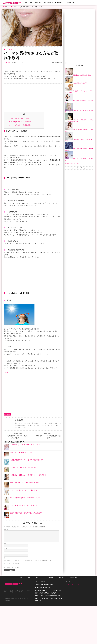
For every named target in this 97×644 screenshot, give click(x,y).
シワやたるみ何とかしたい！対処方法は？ (24, 509)
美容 (26, 3)
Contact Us (81, 604)
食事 (31, 3)
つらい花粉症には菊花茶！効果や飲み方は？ (25, 517)
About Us (68, 604)
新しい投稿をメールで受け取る (11, 586)
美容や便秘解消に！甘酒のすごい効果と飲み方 (26, 532)
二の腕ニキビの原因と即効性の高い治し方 (24, 486)
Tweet (7, 67)
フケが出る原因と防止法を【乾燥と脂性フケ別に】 (17, 456)
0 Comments (58, 63)
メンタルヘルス (70, 3)
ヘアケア (10, 7)
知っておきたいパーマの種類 (19, 118)
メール (6, 567)
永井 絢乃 (8, 63)
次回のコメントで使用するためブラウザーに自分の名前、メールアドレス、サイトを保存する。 (28, 579)
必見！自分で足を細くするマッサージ (23, 471)
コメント (6, 549)
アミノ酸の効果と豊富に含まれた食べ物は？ (25, 524)
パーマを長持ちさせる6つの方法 (20, 122)
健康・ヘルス (59, 3)
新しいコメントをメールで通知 (11, 583)
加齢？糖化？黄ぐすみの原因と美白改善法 (24, 501)
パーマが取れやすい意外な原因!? (20, 125)
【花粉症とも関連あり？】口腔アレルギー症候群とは (28, 494)
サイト (5, 572)
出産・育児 (38, 3)
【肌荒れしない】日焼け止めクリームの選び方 (26, 464)
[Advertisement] (33, 98)
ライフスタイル (48, 3)
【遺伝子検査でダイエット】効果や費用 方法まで (27, 479)
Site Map (74, 604)
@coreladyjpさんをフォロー (72, 164)
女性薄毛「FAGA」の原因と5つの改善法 (48, 456)
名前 (5, 562)
